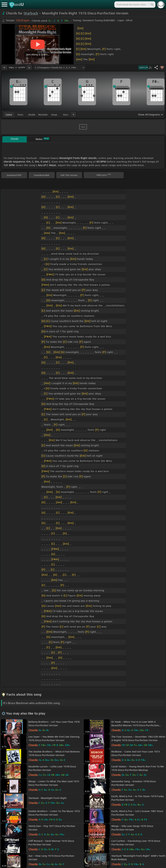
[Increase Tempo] (29, 67)
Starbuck (31, 13)
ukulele (32, 115)
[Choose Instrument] (73, 115)
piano (20, 115)
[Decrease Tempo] (4, 67)
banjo (54, 115)
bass (66, 115)
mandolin (43, 115)
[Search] (152, 5)
